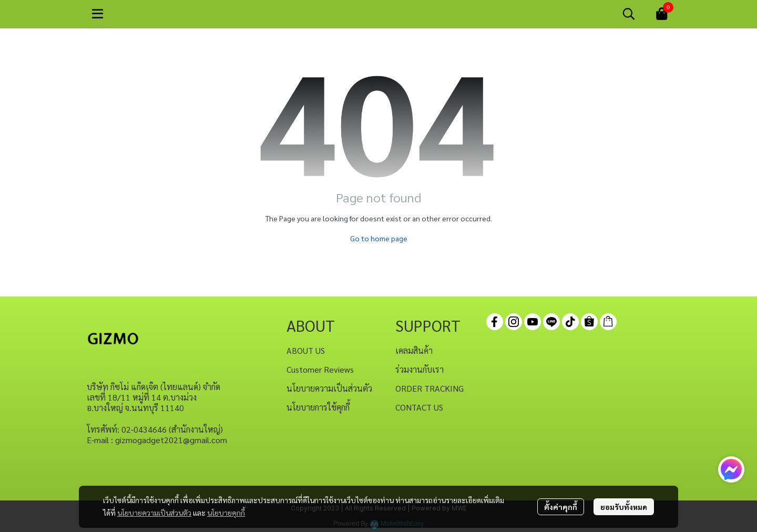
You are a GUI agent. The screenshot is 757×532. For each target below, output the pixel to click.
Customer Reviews (320, 369)
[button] (629, 14)
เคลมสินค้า (414, 350)
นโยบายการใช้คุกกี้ (318, 407)
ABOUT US (306, 350)
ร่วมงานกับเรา (420, 369)
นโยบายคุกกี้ (226, 513)
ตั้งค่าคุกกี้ (561, 507)
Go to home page (379, 238)
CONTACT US (419, 407)
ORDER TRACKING (429, 388)
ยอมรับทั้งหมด (624, 507)
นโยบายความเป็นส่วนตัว (154, 513)
